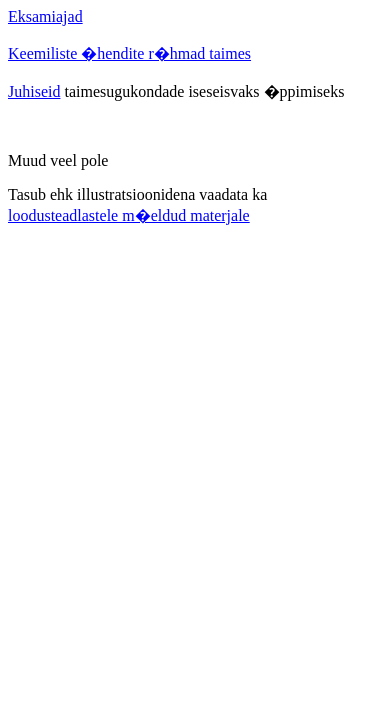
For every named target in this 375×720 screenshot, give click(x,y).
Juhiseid (34, 91)
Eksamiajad (45, 16)
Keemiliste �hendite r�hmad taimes (129, 53)
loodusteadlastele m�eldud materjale (129, 215)
